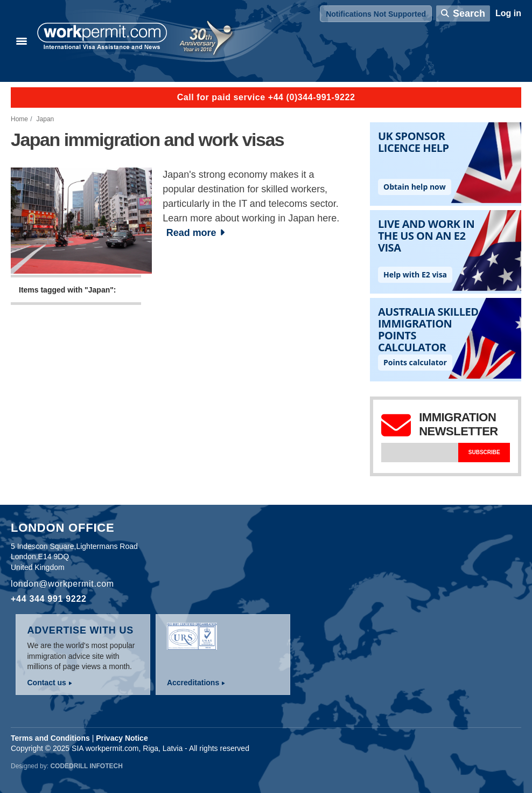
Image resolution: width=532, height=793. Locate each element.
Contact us (46, 683)
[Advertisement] (180, 419)
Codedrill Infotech (86, 766)
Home (19, 119)
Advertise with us (80, 630)
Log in (508, 13)
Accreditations (193, 683)
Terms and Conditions (50, 738)
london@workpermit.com (62, 584)
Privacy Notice (122, 738)
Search (469, 13)
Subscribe (484, 452)
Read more (191, 233)
